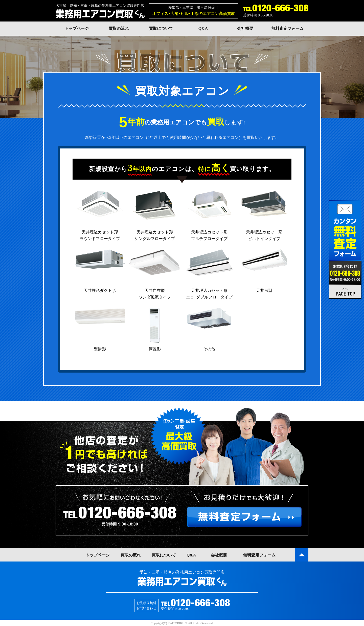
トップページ (77, 28)
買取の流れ (119, 28)
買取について (161, 28)
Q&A (203, 28)
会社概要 (245, 28)
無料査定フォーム (287, 28)
